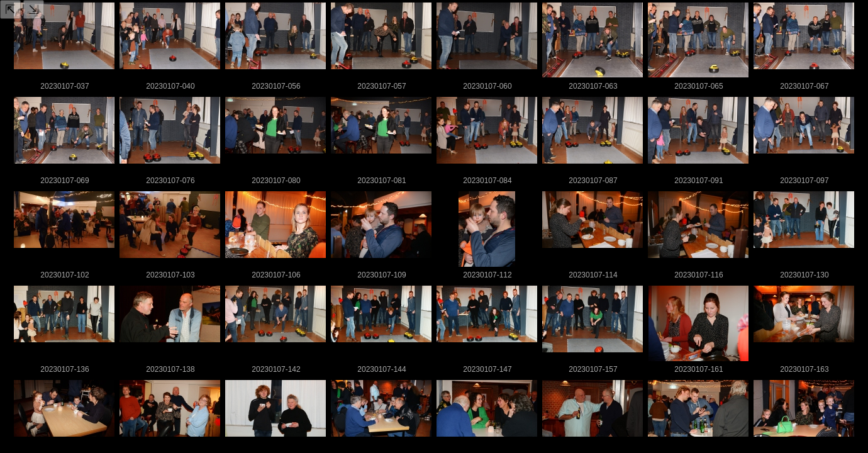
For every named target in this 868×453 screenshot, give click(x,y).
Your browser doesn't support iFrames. (434, 226)
